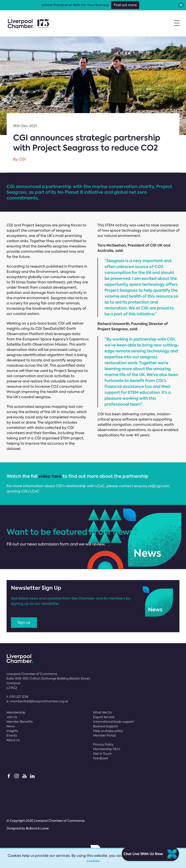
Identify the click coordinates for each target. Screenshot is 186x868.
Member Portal (104, 735)
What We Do (103, 712)
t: (17, 697)
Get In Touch (103, 754)
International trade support (113, 722)
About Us (13, 740)
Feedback (101, 758)
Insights (12, 731)
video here (50, 476)
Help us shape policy (108, 731)
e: (37, 701)
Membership (16, 712)
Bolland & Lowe (37, 828)
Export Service (104, 717)
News (11, 726)
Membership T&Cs (107, 749)
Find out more (125, 5)
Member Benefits (20, 722)
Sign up (24, 622)
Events (12, 735)
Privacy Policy (103, 744)
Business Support (105, 726)
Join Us (12, 717)
